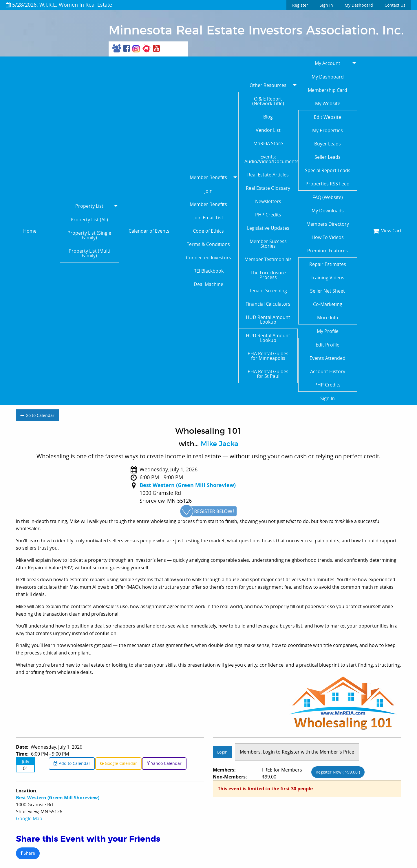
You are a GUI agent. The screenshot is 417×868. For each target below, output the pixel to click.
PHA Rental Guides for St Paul (268, 374)
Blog (268, 117)
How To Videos (328, 237)
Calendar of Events (149, 231)
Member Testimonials (268, 259)
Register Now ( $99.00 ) (338, 772)
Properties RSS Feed (328, 184)
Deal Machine (209, 284)
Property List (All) (89, 220)
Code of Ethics (208, 231)
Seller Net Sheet (328, 291)
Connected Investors (209, 258)
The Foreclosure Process (268, 275)
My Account (328, 63)
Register (300, 5)
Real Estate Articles (268, 175)
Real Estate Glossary (268, 188)
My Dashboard (359, 5)
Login (222, 752)
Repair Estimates (328, 264)
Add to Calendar (72, 763)
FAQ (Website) (328, 197)
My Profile (328, 331)
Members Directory (328, 224)
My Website (328, 103)
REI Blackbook (209, 271)
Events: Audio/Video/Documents (271, 159)
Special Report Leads (328, 170)
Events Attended (328, 358)
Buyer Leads (328, 144)
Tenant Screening (268, 291)
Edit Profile (328, 345)
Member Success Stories (268, 244)
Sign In (326, 5)
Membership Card (328, 90)
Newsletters (268, 201)
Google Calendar (119, 763)
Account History (328, 371)
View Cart (387, 231)
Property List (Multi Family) (89, 253)
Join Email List (208, 218)
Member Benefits (208, 177)
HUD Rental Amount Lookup (268, 320)
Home (30, 231)
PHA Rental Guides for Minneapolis (268, 356)
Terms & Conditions (208, 244)
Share (28, 853)
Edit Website (328, 117)
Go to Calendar (37, 415)
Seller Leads (328, 157)
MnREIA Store (268, 143)
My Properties (328, 130)
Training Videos (328, 278)
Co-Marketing (328, 304)
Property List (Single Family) (89, 235)
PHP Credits (268, 215)
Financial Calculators (268, 304)
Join (209, 191)
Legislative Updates (268, 228)
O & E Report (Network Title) (268, 101)
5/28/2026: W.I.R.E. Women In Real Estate (59, 5)
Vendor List (268, 130)
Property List (89, 206)
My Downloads (328, 211)
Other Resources (268, 85)
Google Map (29, 818)
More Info (328, 318)
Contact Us (395, 5)
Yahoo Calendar (164, 763)
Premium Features (328, 251)
